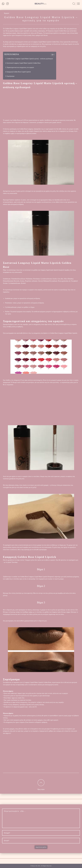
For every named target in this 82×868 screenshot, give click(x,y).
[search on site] (74, 4)
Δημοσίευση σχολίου (41, 847)
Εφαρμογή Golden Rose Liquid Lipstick (19, 72)
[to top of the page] (41, 783)
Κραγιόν (7, 13)
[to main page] (41, 4)
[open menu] (78, 4)
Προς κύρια (41, 789)
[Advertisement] (41, 104)
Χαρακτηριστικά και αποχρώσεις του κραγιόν (20, 67)
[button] (52, 55)
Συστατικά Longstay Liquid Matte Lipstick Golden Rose (24, 63)
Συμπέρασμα (10, 76)
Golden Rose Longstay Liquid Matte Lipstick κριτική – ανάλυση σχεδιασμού (30, 59)
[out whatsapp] (3, 4)
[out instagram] (7, 4)
